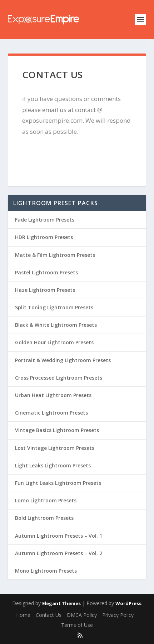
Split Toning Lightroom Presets (54, 307)
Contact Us (49, 615)
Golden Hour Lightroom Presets (54, 342)
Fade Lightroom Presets (45, 220)
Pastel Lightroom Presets (46, 272)
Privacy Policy (118, 615)
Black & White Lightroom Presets (56, 325)
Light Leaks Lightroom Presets (53, 465)
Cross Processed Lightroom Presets (59, 378)
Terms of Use (77, 625)
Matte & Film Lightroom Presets (55, 255)
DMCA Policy (82, 615)
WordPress (128, 603)
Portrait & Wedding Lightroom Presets (63, 360)
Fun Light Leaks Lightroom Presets (58, 483)
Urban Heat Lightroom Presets (53, 395)
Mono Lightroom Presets (46, 571)
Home (23, 615)
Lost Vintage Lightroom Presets (55, 448)
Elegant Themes (61, 603)
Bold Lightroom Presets (44, 518)
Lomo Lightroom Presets (46, 500)
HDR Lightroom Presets (44, 237)
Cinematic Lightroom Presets (51, 413)
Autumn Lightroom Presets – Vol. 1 (59, 536)
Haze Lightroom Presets (45, 290)
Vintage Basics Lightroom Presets (57, 430)
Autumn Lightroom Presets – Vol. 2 (59, 553)
